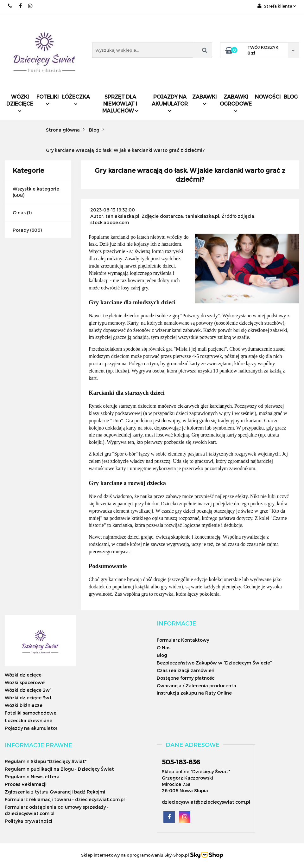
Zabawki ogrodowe (236, 103)
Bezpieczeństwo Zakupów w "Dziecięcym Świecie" (214, 663)
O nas (19, 213)
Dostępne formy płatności (186, 678)
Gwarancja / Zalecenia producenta (196, 686)
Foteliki (47, 99)
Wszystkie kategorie (36, 189)
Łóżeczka (76, 99)
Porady (21, 230)
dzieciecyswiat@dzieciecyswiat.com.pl (206, 802)
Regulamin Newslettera (32, 777)
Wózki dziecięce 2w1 (28, 690)
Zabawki (204, 99)
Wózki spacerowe (25, 682)
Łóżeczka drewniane (28, 720)
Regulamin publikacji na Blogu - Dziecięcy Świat (59, 769)
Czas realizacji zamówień (186, 670)
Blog (291, 97)
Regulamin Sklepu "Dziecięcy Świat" (46, 761)
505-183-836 (181, 762)
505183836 (10, 6)
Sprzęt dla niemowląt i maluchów (120, 104)
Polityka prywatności (28, 821)
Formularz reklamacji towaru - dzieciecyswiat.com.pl (65, 799)
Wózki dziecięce (20, 103)
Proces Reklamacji (26, 784)
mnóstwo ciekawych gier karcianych (195, 406)
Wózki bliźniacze (24, 705)
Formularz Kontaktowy (183, 640)
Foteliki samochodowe (31, 713)
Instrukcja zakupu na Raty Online (194, 693)
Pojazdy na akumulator (170, 103)
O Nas (164, 648)
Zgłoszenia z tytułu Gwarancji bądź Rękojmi (55, 792)
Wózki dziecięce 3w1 (28, 698)
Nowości (268, 97)
